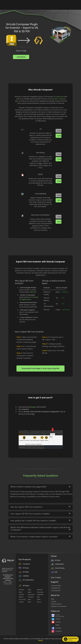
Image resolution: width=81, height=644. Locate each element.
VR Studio (24, 568)
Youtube (56, 622)
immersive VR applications (29, 298)
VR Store (55, 560)
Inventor (21, 602)
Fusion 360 (22, 599)
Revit (29, 599)
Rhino (29, 602)
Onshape (31, 597)
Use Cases (56, 577)
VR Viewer (24, 572)
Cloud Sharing (58, 568)
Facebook (56, 628)
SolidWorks (40, 595)
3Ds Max (21, 590)
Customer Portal (56, 586)
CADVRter (24, 576)
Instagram (57, 631)
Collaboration (57, 564)
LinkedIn (56, 619)
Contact (54, 601)
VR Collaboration (26, 580)
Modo (30, 592)
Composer (24, 564)
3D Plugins (24, 586)
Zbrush (39, 602)
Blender (33, 292)
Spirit (38, 597)
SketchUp (40, 590)
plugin (33, 407)
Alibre (21, 592)
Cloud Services (56, 591)
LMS (54, 572)
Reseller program (56, 604)
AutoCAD (21, 595)
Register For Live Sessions (59, 606)
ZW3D (39, 599)
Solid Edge (40, 592)
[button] (21, 57)
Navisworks (31, 595)
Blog (53, 599)
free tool (60, 97)
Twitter (56, 625)
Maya (30, 590)
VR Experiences (56, 588)
